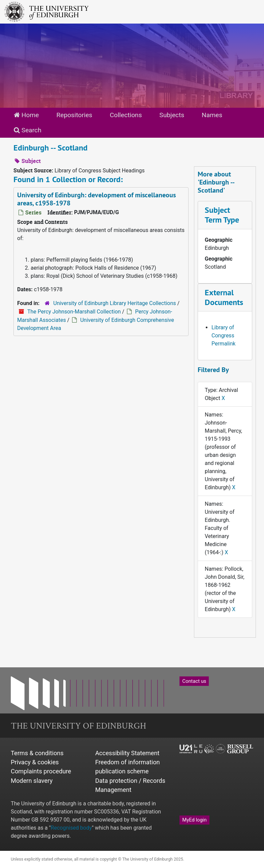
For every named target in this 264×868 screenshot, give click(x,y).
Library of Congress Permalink (223, 336)
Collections (126, 115)
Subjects (172, 115)
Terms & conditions (37, 753)
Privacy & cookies (35, 762)
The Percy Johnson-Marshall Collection (74, 312)
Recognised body (71, 828)
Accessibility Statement (127, 753)
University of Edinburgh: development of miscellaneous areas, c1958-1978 (96, 199)
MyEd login (194, 820)
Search (28, 130)
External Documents (224, 297)
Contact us (194, 681)
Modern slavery (32, 781)
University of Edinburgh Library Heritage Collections (114, 303)
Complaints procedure (41, 771)
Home (26, 115)
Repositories (74, 115)
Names (212, 115)
